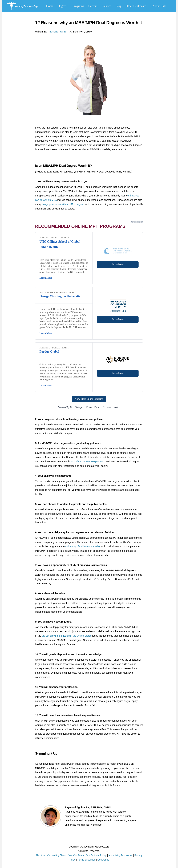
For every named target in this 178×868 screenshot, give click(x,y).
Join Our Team (76, 855)
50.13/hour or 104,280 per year (87, 462)
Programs (78, 6)
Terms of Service (86, 860)
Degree (63, 6)
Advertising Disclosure (120, 855)
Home (50, 6)
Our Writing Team (57, 855)
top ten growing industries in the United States (67, 636)
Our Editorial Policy (96, 855)
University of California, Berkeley (83, 546)
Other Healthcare (137, 6)
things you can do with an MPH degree (63, 204)
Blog (118, 6)
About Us (159, 6)
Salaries (107, 6)
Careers (93, 6)
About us (40, 855)
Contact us (103, 860)
